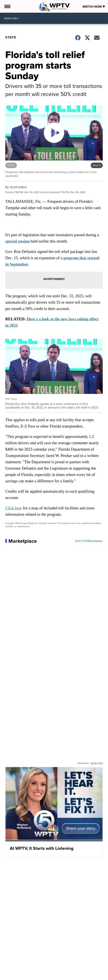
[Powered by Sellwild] (97, 763)
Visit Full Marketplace (89, 541)
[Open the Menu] (7, 6)
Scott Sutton (18, 187)
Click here (14, 508)
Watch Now (94, 7)
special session (18, 241)
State (11, 37)
